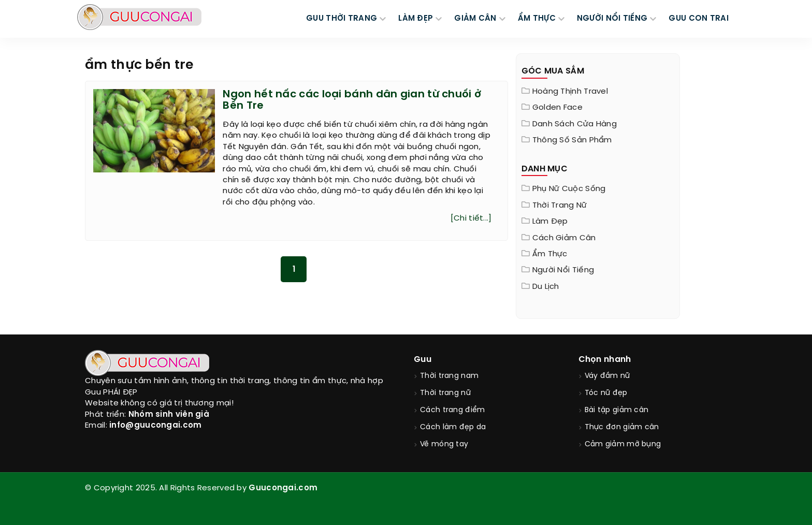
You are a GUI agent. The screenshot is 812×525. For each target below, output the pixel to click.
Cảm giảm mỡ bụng (623, 444)
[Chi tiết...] (471, 218)
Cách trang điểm (453, 410)
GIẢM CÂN (475, 19)
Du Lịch (546, 287)
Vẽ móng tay (444, 444)
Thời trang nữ (560, 206)
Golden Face (557, 108)
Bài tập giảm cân (617, 410)
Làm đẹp (550, 222)
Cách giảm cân (564, 238)
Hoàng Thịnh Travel (570, 92)
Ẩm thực (550, 254)
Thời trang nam (449, 376)
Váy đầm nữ (607, 376)
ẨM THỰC (537, 19)
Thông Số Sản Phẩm (572, 140)
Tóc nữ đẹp (606, 393)
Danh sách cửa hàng (575, 124)
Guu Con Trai (699, 19)
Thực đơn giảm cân (622, 427)
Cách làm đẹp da (453, 427)
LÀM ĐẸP (416, 19)
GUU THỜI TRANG (342, 19)
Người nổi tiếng (563, 270)
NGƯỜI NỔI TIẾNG (612, 19)
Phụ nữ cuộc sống (569, 189)
